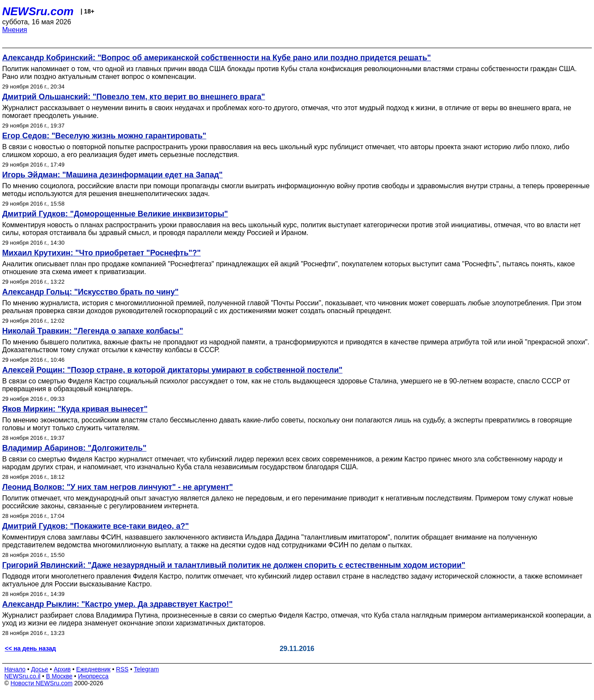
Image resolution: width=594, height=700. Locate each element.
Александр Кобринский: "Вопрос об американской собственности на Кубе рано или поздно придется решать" (217, 58)
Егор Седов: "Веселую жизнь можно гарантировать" (104, 136)
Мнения (15, 30)
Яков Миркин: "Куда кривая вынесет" (75, 409)
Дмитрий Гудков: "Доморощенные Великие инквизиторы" (115, 214)
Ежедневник (94, 669)
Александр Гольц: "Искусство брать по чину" (90, 292)
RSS (122, 669)
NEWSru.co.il (22, 676)
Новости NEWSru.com (41, 683)
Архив (62, 669)
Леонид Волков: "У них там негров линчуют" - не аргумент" (118, 487)
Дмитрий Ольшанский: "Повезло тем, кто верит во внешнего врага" (134, 97)
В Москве (59, 676)
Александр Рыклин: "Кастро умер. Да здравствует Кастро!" (117, 604)
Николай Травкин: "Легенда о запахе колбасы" (93, 331)
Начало (15, 669)
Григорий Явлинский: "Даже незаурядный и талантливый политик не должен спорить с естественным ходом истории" (234, 565)
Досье (39, 669)
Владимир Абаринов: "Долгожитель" (74, 448)
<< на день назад (30, 648)
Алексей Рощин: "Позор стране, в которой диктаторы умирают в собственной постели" (172, 370)
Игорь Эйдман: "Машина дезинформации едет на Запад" (112, 175)
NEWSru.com (38, 11)
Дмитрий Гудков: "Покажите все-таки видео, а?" (95, 526)
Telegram (147, 669)
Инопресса (94, 676)
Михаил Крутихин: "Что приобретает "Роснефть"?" (102, 253)
